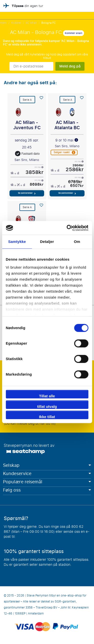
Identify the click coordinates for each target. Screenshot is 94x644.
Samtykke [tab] (17, 242)
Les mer (10, 570)
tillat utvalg (47, 406)
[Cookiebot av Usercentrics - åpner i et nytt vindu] (67, 228)
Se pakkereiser (27, 193)
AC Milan (31, 23)
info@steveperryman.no (36, 537)
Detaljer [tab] (47, 242)
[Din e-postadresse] (32, 66)
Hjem (3, 23)
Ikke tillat (47, 417)
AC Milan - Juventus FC (27, 125)
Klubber (16, 23)
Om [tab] (77, 242)
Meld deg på (70, 66)
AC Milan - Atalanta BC (67, 125)
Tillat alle (47, 396)
